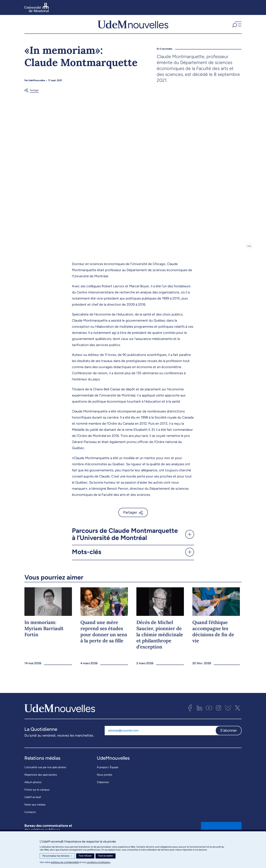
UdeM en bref (33, 803)
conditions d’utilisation (98, 862)
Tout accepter (106, 856)
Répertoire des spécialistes (41, 780)
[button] (236, 27)
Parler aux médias (35, 810)
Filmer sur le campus (37, 795)
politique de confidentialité (65, 862)
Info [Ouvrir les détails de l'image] (249, 252)
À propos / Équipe (108, 773)
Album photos (33, 788)
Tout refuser (85, 856)
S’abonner (103, 788)
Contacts (30, 817)
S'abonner (229, 736)
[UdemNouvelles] (133, 27)
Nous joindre (104, 780)
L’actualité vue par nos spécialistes (45, 773)
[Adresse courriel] (160, 736)
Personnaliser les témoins (57, 856)
